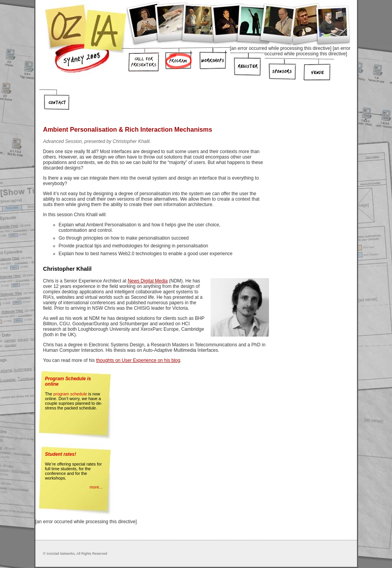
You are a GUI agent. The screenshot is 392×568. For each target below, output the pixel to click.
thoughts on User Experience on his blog (138, 360)
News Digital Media (148, 281)
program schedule (70, 394)
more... (96, 487)
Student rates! (61, 454)
